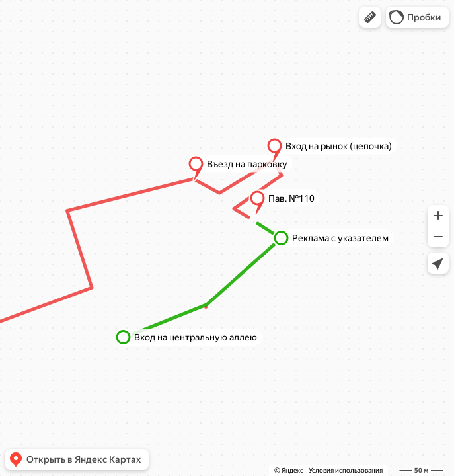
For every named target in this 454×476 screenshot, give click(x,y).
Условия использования (346, 470)
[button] (370, 17)
